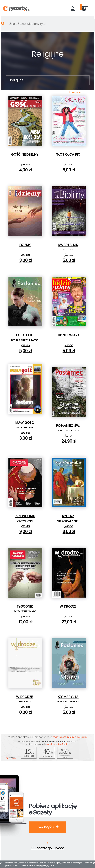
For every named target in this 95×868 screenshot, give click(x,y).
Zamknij (88, 863)
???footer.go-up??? (48, 848)
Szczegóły (48, 827)
